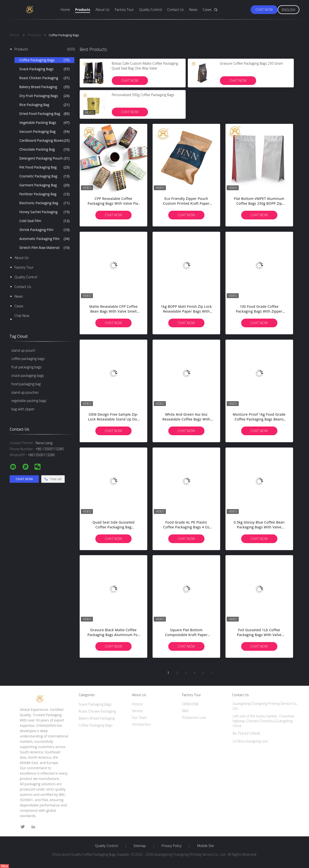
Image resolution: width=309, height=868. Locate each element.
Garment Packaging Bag (44, 185)
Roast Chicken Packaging (44, 78)
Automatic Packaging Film (44, 239)
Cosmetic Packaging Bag (44, 176)
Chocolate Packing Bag (44, 149)
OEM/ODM (190, 704)
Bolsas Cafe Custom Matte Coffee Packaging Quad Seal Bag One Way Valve (145, 66)
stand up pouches (25, 392)
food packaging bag (26, 384)
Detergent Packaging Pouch (44, 158)
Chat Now (264, 10)
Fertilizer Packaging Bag (44, 194)
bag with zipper (23, 409)
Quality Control (150, 10)
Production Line (194, 717)
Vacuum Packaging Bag (44, 132)
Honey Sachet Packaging (44, 212)
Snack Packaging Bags (44, 69)
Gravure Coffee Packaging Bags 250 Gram (251, 63)
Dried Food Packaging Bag (44, 114)
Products (83, 10)
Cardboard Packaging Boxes (44, 140)
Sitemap (140, 846)
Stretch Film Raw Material (44, 248)
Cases (207, 10)
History (137, 704)
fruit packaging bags (26, 367)
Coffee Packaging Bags (44, 60)
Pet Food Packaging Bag (44, 167)
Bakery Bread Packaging (44, 87)
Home (65, 10)
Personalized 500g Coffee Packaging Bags (143, 95)
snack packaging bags (28, 375)
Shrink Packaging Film (44, 230)
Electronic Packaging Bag (44, 203)
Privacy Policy (172, 846)
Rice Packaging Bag (44, 105)
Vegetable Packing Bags (44, 123)
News (193, 10)
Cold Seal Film (44, 221)
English (288, 10)
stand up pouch (23, 350)
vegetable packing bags (29, 401)
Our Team (139, 717)
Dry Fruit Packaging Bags (44, 96)
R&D (185, 711)
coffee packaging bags (28, 359)
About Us (102, 10)
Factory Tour (124, 10)
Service (137, 711)
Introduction (141, 724)
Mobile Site (206, 846)
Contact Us (176, 10)
